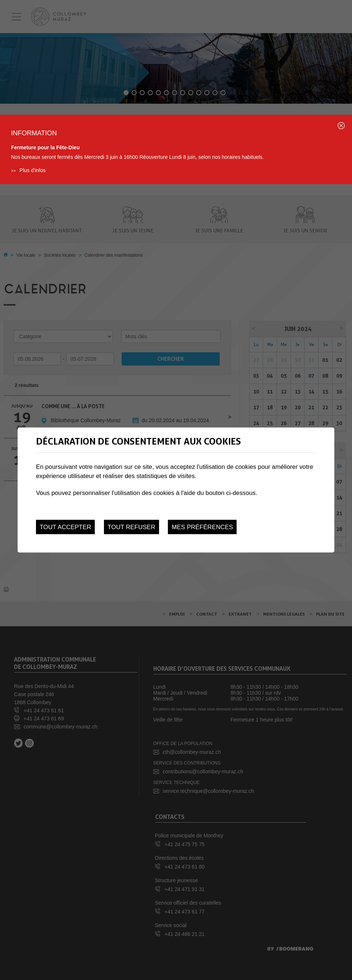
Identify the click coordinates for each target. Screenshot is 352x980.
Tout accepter (65, 527)
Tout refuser (132, 527)
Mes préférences (202, 527)
